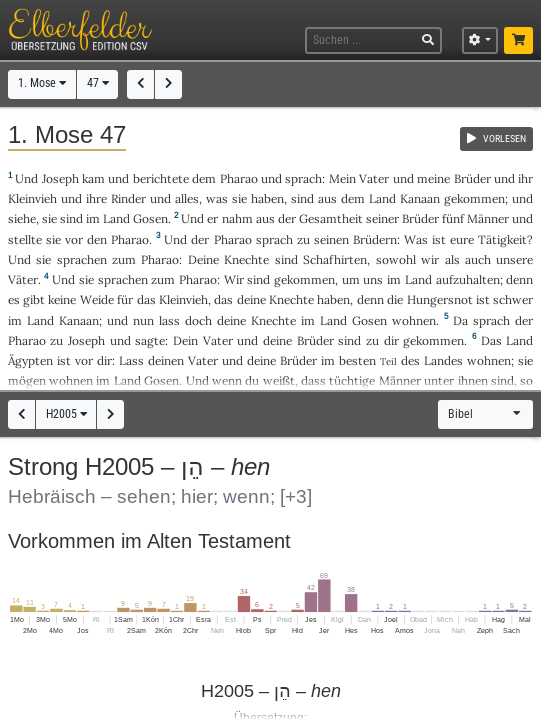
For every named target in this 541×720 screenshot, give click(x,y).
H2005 (66, 414)
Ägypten (30, 360)
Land (382, 198)
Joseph (60, 178)
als (452, 259)
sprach (303, 178)
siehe (22, 218)
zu (303, 239)
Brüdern (375, 239)
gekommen (474, 198)
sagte (150, 340)
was (217, 198)
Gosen (150, 218)
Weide (97, 299)
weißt (279, 380)
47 (98, 83)
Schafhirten (335, 259)
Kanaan (420, 198)
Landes (443, 360)
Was (416, 239)
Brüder (472, 178)
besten (357, 360)
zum (124, 259)
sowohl (396, 259)
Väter (23, 279)
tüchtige (352, 380)
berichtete (161, 178)
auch (478, 259)
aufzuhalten (468, 279)
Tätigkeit (502, 239)
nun (143, 320)
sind (502, 380)
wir (430, 259)
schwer (513, 299)
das (223, 299)
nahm (237, 218)
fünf (453, 218)
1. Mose (42, 83)
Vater (374, 178)
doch (198, 320)
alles (187, 198)
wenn (227, 380)
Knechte (246, 259)
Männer (488, 218)
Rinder (128, 198)
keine (62, 299)
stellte (25, 239)
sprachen (82, 259)
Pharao (239, 178)
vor (74, 239)
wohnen (414, 320)
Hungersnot (440, 299)
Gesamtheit (331, 218)
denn (519, 279)
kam (93, 178)
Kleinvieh (32, 198)
